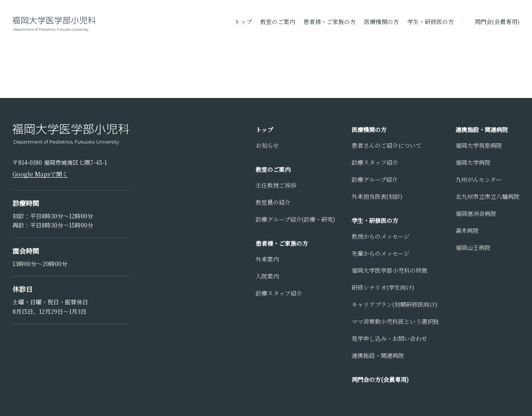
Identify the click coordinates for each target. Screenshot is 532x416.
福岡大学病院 (473, 162)
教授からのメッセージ (381, 236)
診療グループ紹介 (375, 179)
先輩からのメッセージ (381, 253)
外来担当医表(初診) (377, 196)
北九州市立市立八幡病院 (488, 196)
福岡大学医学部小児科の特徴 (389, 270)
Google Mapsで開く (40, 174)
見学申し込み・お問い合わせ (389, 338)
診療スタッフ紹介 (279, 293)
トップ (243, 22)
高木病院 (467, 230)
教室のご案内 (278, 22)
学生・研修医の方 (431, 22)
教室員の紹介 (273, 202)
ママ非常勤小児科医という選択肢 (395, 321)
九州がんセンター (479, 179)
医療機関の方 (382, 22)
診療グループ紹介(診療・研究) (295, 219)
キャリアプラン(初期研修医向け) (394, 304)
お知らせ (267, 145)
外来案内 (267, 259)
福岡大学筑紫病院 (479, 145)
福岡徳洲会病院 (476, 213)
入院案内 (267, 276)
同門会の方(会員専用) (380, 379)
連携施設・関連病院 (378, 355)
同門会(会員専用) (497, 22)
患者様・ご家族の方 (330, 22)
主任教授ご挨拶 (276, 185)
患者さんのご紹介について (387, 145)
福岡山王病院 (473, 247)
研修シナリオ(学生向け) (383, 287)
